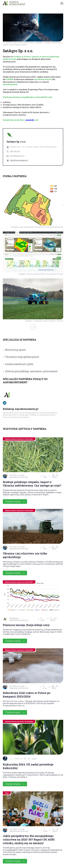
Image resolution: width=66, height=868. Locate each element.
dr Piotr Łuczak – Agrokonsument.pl (19, 476)
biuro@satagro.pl (17, 156)
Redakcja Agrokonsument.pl (19, 619)
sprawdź (30, 120)
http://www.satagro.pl (19, 160)
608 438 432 (15, 151)
